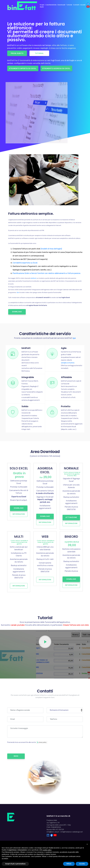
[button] (87, 844)
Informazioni (19, 514)
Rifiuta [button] (69, 864)
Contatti (76, 5)
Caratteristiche (51, 5)
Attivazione (71, 517)
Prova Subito (17, 53)
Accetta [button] (82, 864)
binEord (34, 278)
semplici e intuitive (68, 363)
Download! (61, 5)
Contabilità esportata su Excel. (25, 263)
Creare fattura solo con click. (76, 624)
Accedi (83, 5)
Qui (18, 292)
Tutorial (69, 5)
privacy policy (42, 741)
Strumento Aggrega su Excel (56, 69)
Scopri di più (42, 6)
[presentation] (24, 748)
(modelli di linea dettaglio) (51, 249)
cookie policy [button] (47, 850)
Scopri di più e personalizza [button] (15, 864)
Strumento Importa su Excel (23, 69)
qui (74, 338)
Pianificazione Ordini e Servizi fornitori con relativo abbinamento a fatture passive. (47, 273)
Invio (16, 755)
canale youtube (18, 624)
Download (17, 312)
